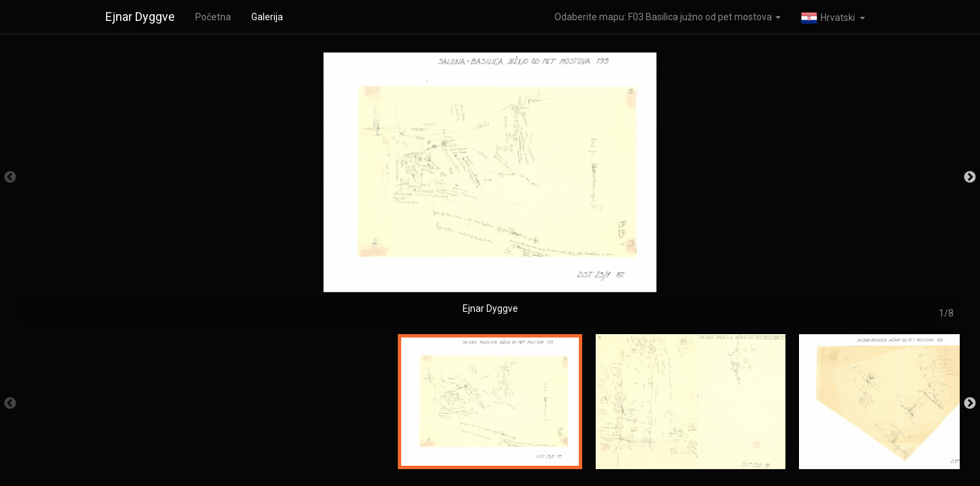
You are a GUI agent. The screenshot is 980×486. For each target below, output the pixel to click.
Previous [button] (10, 178)
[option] (490, 184)
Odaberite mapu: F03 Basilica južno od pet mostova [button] (668, 17)
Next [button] (970, 178)
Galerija (267, 17)
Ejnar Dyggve (140, 17)
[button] (833, 17)
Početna (213, 17)
